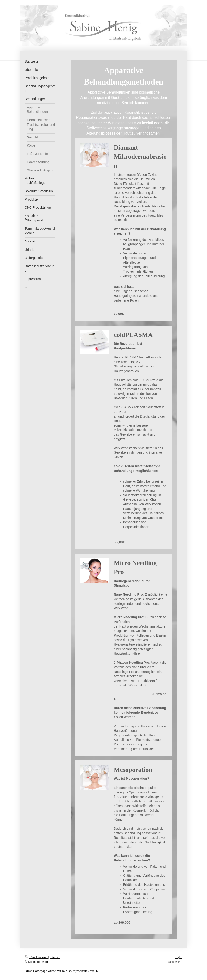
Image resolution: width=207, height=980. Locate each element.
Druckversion (37, 957)
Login (178, 957)
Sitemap (55, 957)
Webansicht (175, 962)
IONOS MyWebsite (75, 971)
